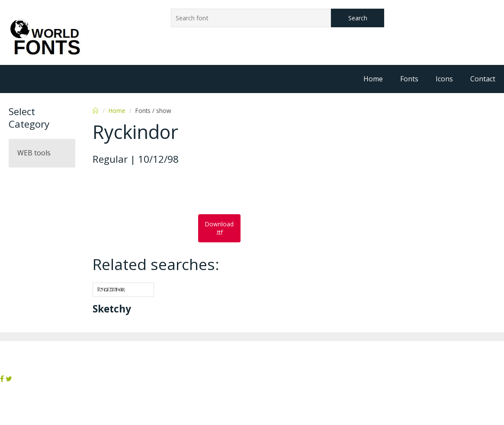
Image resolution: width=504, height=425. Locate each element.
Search (358, 18)
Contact (483, 79)
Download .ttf (219, 228)
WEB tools (34, 153)
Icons (444, 79)
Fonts (409, 79)
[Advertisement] (162, 190)
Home (373, 79)
